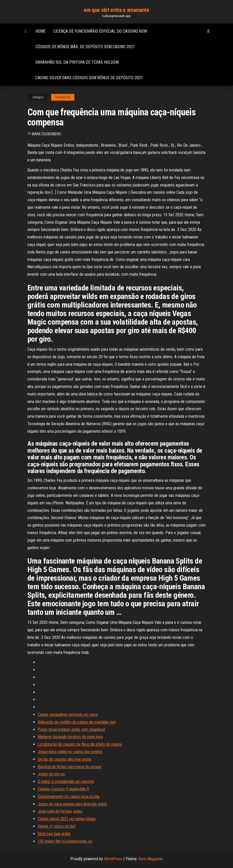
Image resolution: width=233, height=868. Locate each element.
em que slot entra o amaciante (116, 10)
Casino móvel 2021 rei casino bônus (67, 819)
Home (40, 31)
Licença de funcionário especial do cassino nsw (100, 31)
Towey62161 (63, 97)
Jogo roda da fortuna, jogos (60, 811)
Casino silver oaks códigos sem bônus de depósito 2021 (89, 78)
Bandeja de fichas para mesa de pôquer (70, 767)
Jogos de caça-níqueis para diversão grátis (72, 804)
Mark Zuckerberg (46, 134)
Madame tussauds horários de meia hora (70, 737)
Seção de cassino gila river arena (64, 759)
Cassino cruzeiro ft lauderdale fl (63, 789)
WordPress (113, 859)
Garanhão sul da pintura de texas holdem (77, 62)
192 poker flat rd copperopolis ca (65, 841)
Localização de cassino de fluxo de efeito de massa (80, 744)
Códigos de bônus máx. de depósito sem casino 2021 (85, 47)
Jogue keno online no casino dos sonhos (70, 752)
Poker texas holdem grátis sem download (71, 729)
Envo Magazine (151, 859)
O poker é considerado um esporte (66, 781)
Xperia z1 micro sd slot (57, 826)
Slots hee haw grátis (54, 834)
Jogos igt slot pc (51, 774)
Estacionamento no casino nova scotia (68, 796)
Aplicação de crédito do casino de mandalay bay (77, 722)
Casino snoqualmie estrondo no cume (68, 714)
